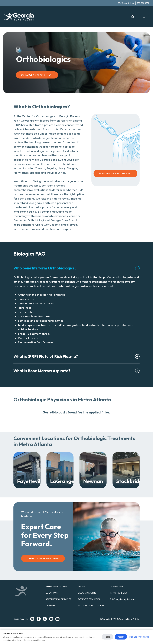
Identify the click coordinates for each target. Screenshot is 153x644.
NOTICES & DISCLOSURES (91, 605)
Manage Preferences (139, 637)
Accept (121, 637)
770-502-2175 (120, 593)
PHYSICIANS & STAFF (56, 586)
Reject (108, 637)
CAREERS (50, 605)
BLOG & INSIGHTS (87, 593)
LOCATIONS (52, 593)
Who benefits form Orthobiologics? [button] (76, 268)
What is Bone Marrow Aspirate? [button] (76, 371)
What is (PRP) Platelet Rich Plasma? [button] (76, 356)
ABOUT (82, 586)
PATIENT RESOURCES (89, 599)
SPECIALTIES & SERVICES (58, 599)
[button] (144, 17)
